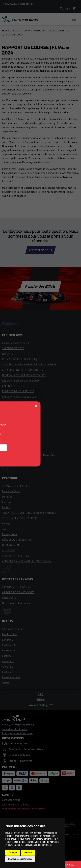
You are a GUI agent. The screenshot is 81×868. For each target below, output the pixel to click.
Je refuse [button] (28, 853)
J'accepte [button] (13, 853)
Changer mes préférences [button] (20, 859)
